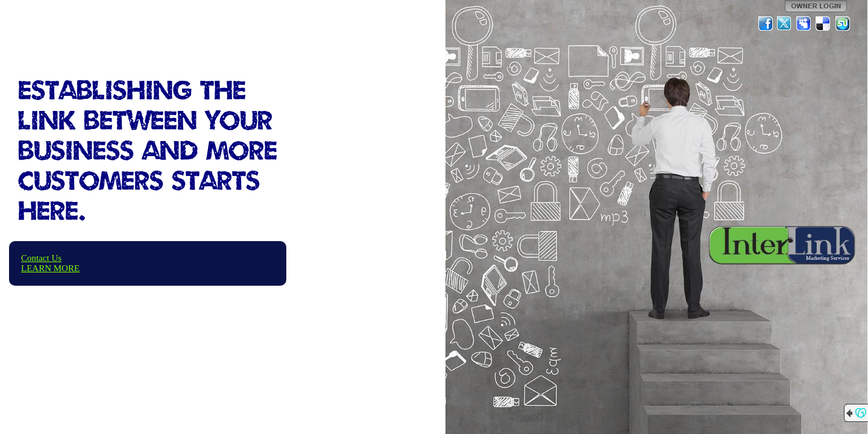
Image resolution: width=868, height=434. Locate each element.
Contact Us (41, 258)
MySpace (804, 24)
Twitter (785, 24)
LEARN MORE (50, 268)
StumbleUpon (843, 24)
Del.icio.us (823, 24)
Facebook (766, 24)
